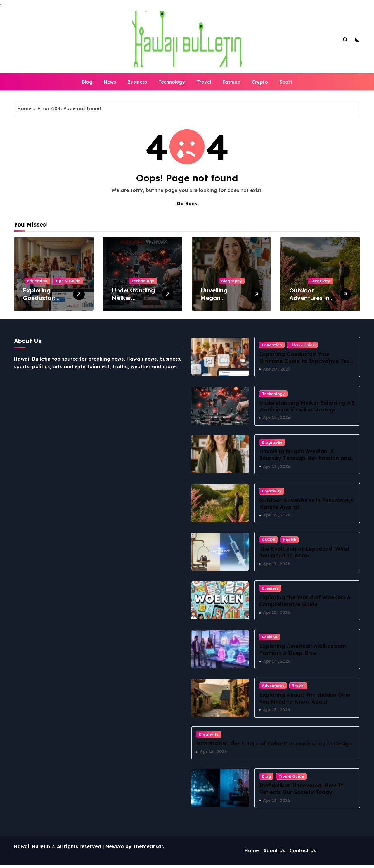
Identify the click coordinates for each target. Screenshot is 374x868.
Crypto (260, 82)
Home (24, 108)
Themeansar (148, 849)
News (110, 82)
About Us (274, 853)
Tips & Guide (68, 281)
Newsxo (115, 849)
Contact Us (303, 853)
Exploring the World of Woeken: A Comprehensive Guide (305, 602)
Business (137, 82)
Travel (204, 82)
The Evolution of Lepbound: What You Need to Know (304, 553)
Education (37, 281)
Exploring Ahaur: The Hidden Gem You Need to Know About (305, 700)
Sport (286, 82)
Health (289, 541)
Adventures (273, 688)
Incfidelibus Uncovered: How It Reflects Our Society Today (301, 791)
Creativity (320, 281)
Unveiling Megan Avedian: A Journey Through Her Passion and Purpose (305, 459)
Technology (172, 82)
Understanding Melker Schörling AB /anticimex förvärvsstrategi (307, 407)
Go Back (187, 204)
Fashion (232, 82)
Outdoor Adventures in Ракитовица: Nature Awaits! (311, 302)
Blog (87, 82)
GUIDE (269, 541)
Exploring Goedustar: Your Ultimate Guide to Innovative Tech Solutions (306, 361)
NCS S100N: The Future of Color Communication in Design (274, 746)
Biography (232, 281)
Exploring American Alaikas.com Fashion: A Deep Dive (303, 651)
